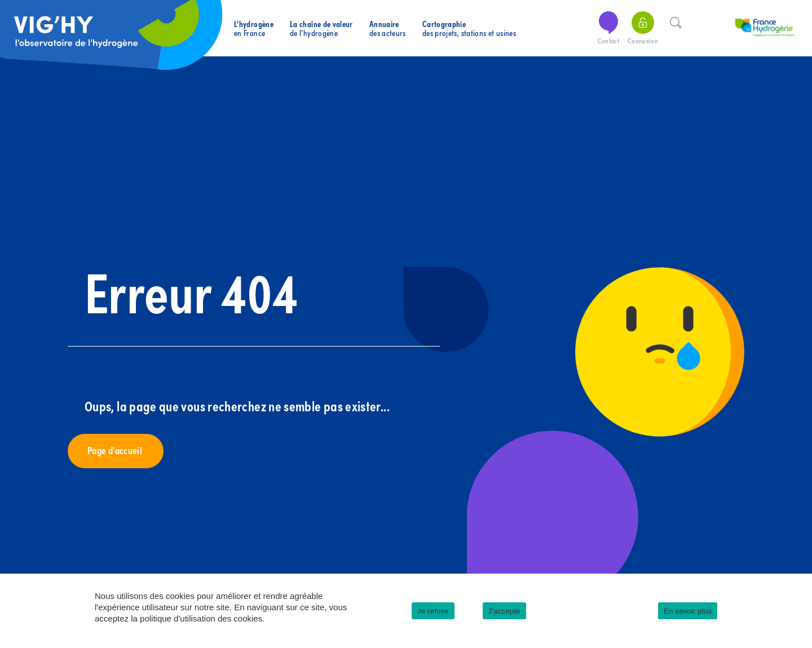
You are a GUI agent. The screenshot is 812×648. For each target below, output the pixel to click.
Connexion (643, 28)
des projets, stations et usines (469, 28)
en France (254, 28)
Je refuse (433, 611)
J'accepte (504, 611)
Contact (608, 28)
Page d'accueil (116, 450)
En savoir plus (688, 611)
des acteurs (388, 28)
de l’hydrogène (321, 28)
